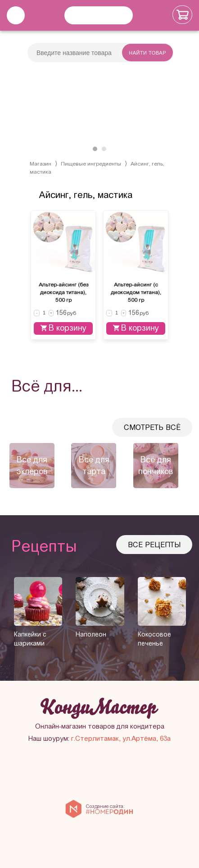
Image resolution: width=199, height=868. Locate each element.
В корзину (63, 328)
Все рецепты (154, 545)
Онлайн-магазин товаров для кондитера (100, 726)
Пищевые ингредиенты (91, 164)
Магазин (41, 164)
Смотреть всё (152, 428)
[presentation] (9, 465)
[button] (95, 149)
